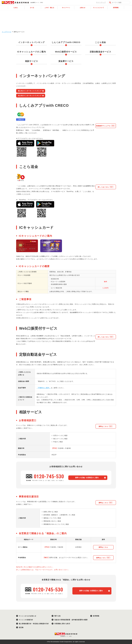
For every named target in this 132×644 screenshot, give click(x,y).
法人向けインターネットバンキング (30, 96)
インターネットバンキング (31, 42)
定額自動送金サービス (100, 52)
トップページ (7, 32)
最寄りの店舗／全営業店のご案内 (87, 478)
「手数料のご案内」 (44, 388)
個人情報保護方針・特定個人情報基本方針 (34, 624)
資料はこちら (103, 426)
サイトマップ (101, 2)
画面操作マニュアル (103, 126)
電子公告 (58, 616)
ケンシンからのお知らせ (28, 616)
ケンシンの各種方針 (26, 620)
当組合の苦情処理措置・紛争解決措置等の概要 (71, 620)
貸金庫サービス (66, 61)
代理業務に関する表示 (62, 624)
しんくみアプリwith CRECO (66, 42)
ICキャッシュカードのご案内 (32, 52)
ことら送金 (100, 42)
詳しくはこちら (103, 187)
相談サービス (32, 61)
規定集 (21, 627)
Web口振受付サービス (66, 52)
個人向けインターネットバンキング (30, 91)
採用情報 (96, 616)
